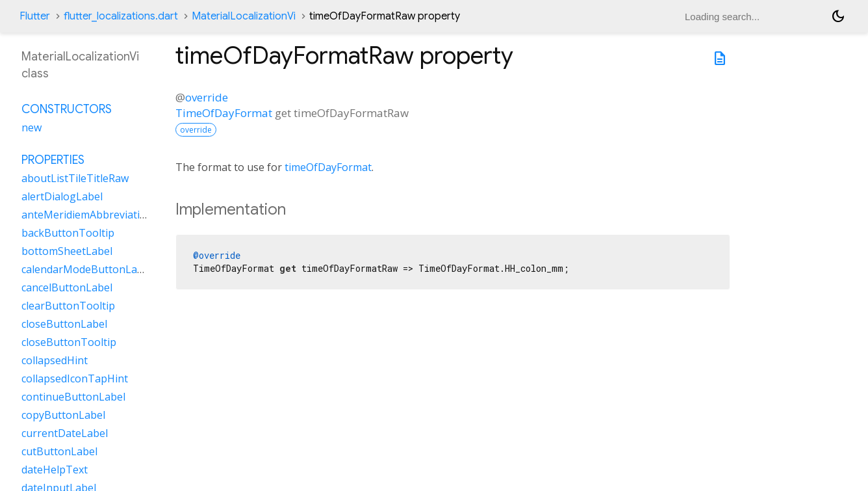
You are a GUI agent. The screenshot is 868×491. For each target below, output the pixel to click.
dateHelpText (55, 470)
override (207, 97)
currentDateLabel (65, 433)
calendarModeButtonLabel (87, 269)
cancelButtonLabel (67, 287)
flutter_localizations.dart (121, 16)
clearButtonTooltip (68, 306)
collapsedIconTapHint (75, 378)
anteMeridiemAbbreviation (87, 215)
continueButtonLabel (73, 397)
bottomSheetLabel (67, 251)
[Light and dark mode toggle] (838, 16)
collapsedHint (55, 360)
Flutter (35, 16)
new (32, 127)
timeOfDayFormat (328, 167)
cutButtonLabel (59, 451)
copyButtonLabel (63, 415)
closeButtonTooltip (69, 342)
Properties (53, 160)
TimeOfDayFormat (224, 113)
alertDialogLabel (62, 196)
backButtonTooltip (68, 233)
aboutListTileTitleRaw (75, 178)
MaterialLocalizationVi (244, 16)
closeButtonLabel (64, 324)
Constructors (67, 109)
